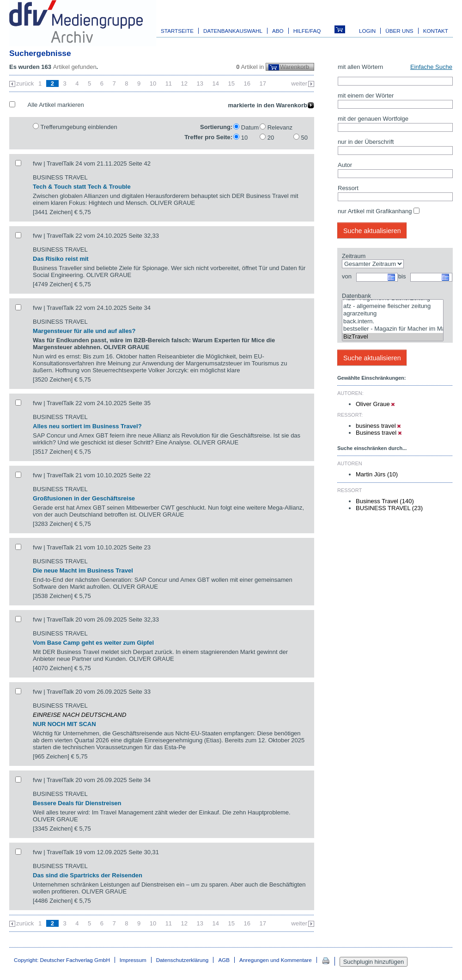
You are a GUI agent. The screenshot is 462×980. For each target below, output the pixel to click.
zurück (25, 83)
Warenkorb (295, 67)
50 (304, 138)
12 (184, 83)
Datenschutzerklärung (182, 960)
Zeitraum (354, 256)
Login (367, 31)
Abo (278, 31)
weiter (299, 83)
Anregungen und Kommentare (276, 960)
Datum (250, 127)
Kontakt (436, 31)
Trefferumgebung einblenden (79, 127)
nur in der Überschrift (366, 142)
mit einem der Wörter (366, 96)
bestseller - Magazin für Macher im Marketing (393, 329)
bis (402, 276)
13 (200, 83)
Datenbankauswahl (233, 31)
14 (216, 83)
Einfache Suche (431, 67)
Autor (345, 165)
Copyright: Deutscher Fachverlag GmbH (62, 960)
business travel (378, 426)
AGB (224, 960)
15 (231, 83)
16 (247, 83)
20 (271, 138)
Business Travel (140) (385, 501)
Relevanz (280, 127)
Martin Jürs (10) (377, 474)
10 (153, 83)
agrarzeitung (393, 314)
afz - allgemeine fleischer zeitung (393, 306)
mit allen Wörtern (360, 67)
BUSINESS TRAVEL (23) (389, 508)
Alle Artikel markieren (56, 105)
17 (262, 83)
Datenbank (356, 296)
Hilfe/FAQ (307, 31)
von (347, 276)
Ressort (348, 188)
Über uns (399, 31)
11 (169, 83)
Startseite (177, 31)
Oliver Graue (375, 404)
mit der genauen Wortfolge (373, 119)
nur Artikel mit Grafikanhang (375, 211)
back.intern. (393, 322)
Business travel (379, 433)
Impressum (133, 960)
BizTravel (393, 337)
